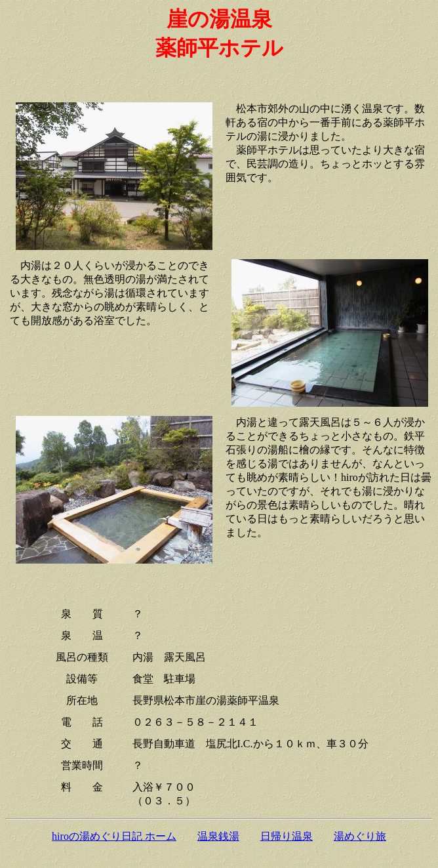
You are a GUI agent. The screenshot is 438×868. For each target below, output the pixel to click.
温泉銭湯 (218, 836)
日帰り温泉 (287, 836)
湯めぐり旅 (360, 836)
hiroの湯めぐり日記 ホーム (114, 836)
